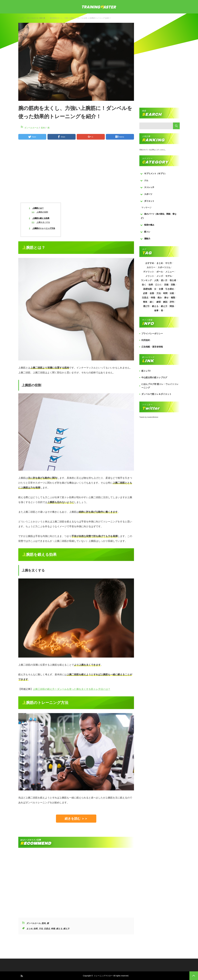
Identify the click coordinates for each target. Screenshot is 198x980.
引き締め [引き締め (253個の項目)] (170, 289)
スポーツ (148, 194)
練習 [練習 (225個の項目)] (159, 302)
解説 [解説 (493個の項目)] (165, 302)
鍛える (59, 929)
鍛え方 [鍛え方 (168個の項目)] (164, 306)
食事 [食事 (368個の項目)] (156, 311)
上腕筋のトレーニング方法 (42, 228)
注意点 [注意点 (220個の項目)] (145, 298)
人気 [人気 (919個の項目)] (156, 280)
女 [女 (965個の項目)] (155, 289)
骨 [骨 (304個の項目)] (162, 311)
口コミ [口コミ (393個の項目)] (159, 285)
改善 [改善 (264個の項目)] (152, 293)
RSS (22, 976)
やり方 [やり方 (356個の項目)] (169, 263)
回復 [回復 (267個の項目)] (166, 285)
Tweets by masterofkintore (149, 417)
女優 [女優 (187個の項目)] (161, 289)
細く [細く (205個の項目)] (152, 302)
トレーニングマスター (103, 976)
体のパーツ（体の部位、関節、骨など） (159, 216)
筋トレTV (146, 371)
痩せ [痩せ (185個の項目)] (166, 298)
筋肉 (41, 18)
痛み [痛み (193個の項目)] (160, 298)
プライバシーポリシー (152, 334)
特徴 (53, 929)
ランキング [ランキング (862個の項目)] (146, 280)
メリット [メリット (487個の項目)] (150, 276)
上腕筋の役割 (40, 212)
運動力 (147, 239)
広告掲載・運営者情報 (152, 347)
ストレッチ (149, 187)
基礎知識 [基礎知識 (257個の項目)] (147, 289)
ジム (146, 180)
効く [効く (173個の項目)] (144, 285)
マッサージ (146, 207)
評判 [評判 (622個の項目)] (172, 302)
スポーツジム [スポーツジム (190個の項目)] (164, 267)
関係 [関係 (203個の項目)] (172, 306)
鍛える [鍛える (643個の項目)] (155, 306)
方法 (41, 929)
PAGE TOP (194, 976)
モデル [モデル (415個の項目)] (169, 276)
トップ (21, 18)
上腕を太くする (41, 222)
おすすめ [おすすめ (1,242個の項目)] (150, 263)
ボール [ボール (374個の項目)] (160, 272)
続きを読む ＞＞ (76, 819)
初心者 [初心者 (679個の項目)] (173, 280)
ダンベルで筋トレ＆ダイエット (156, 394)
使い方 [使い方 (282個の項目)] (164, 280)
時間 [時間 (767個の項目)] (165, 293)
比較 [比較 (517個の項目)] (172, 293)
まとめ (29, 929)
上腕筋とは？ (36, 208)
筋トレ (147, 232)
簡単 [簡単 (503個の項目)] (145, 302)
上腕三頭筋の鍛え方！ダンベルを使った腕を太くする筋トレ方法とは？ (72, 689)
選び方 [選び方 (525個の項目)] (146, 306)
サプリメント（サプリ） (155, 173)
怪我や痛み (149, 225)
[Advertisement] (76, 173)
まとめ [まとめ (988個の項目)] (160, 263)
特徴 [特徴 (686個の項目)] (153, 298)
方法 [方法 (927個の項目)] (159, 293)
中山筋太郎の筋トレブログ (154, 377)
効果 (36, 929)
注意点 (47, 929)
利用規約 (146, 340)
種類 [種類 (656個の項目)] (173, 298)
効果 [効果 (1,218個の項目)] (151, 285)
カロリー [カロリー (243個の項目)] (151, 267)
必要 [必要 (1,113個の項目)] (145, 293)
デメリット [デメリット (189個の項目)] (149, 272)
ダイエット (149, 201)
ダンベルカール (33, 18)
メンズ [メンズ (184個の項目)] (160, 276)
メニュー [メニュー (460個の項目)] (170, 272)
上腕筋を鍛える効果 (39, 218)
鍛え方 (66, 929)
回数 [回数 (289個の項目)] (173, 285)
